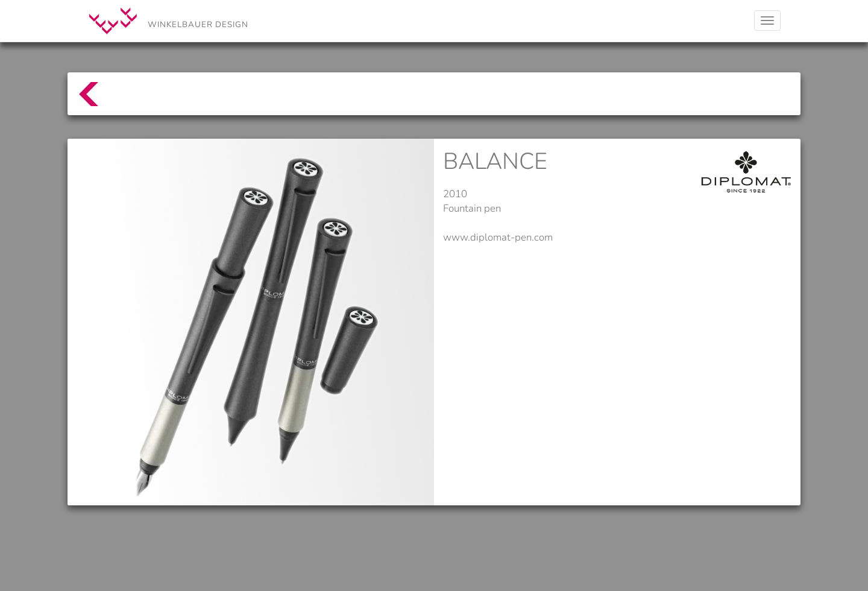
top (82, 100)
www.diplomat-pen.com (498, 237)
